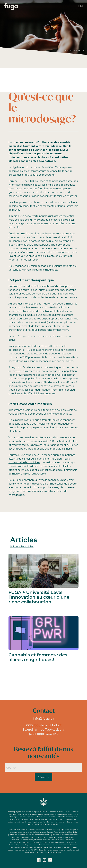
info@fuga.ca (44, 719)
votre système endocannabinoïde (28, 441)
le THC (26, 350)
